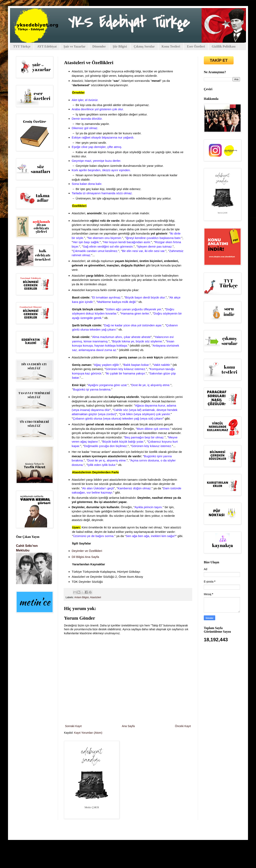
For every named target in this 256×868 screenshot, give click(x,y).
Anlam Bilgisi (81, 597)
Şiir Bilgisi (120, 46)
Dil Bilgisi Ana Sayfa (86, 557)
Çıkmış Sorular (144, 46)
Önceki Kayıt (183, 726)
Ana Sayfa (128, 726)
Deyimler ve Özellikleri (87, 551)
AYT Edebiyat (47, 46)
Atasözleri (95, 597)
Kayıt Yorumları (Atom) (88, 733)
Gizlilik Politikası (224, 46)
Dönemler (99, 46)
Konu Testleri (171, 46)
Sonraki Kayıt (73, 726)
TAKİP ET (219, 60)
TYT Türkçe (22, 46)
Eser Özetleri (196, 46)
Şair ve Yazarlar (74, 46)
